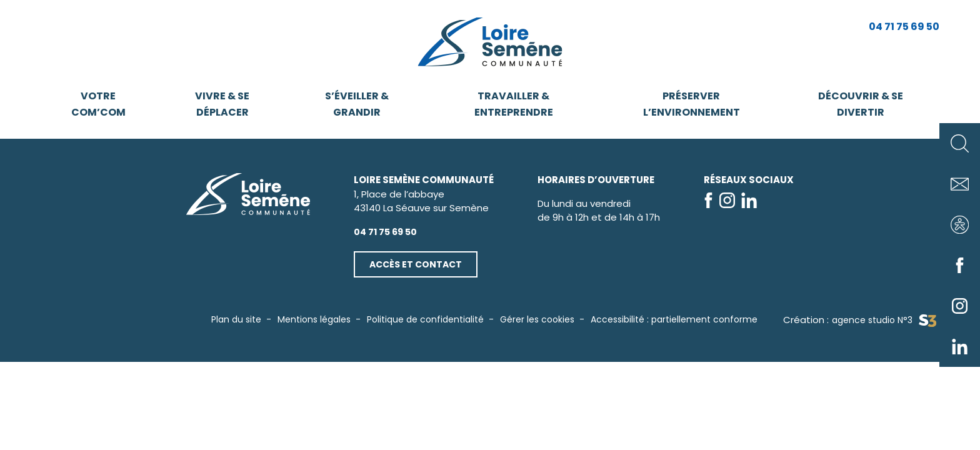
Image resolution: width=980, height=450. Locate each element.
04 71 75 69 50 (904, 27)
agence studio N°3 (884, 320)
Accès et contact (416, 264)
